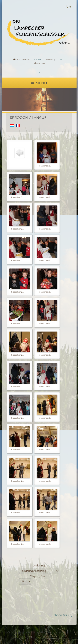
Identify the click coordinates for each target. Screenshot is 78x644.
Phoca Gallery (63, 615)
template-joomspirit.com (77, 630)
